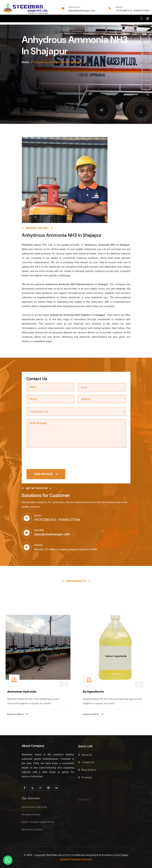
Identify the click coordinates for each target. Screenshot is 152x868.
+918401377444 (141, 11)
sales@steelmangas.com (82, 11)
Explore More (18, 714)
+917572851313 (124, 11)
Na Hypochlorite (94, 692)
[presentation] (50, 459)
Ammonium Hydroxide (22, 692)
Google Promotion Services (76, 859)
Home (25, 62)
